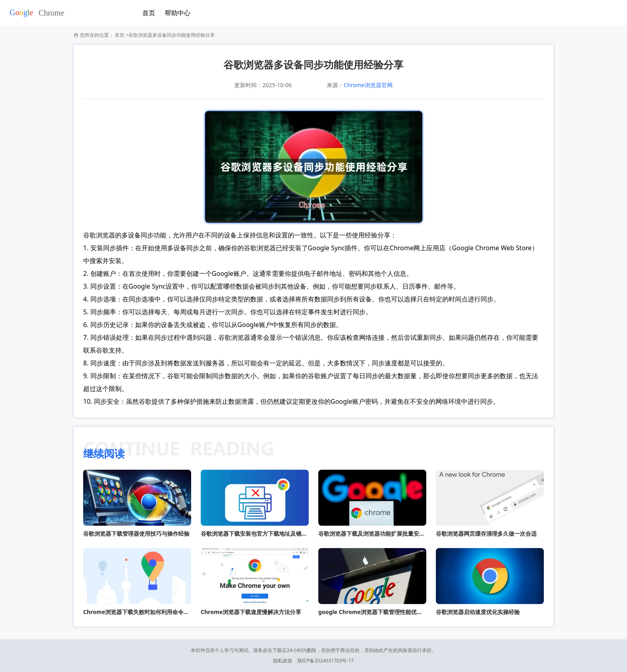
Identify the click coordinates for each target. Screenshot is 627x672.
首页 (149, 13)
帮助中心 (178, 13)
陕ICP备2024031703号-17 (326, 661)
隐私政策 (283, 661)
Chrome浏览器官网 (368, 85)
